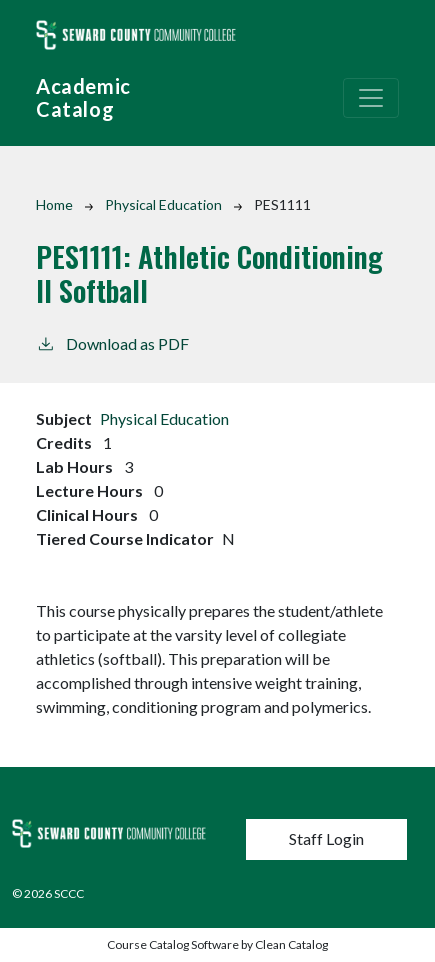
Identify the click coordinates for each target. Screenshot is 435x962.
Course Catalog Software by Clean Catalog (217, 944)
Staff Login (326, 838)
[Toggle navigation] (371, 98)
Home (54, 204)
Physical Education (163, 204)
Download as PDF (112, 342)
